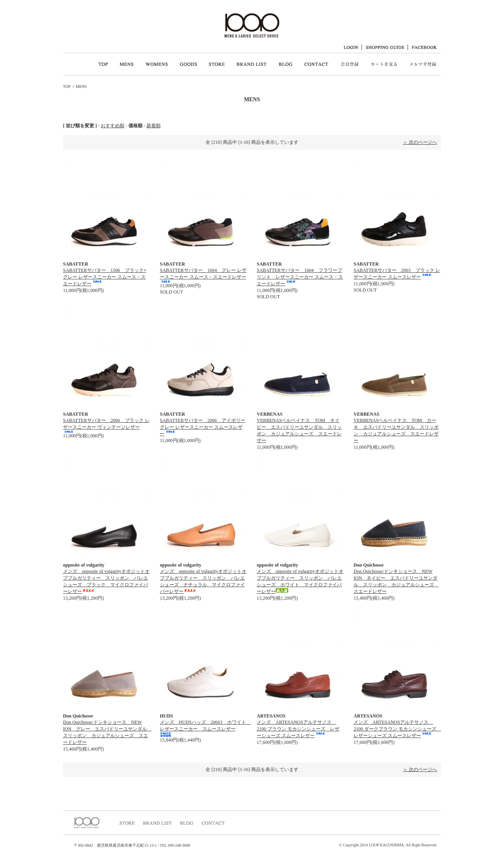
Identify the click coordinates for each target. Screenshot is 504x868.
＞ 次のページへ (420, 142)
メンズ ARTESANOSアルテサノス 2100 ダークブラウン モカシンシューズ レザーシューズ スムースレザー (397, 729)
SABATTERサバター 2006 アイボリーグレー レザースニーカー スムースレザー (203, 427)
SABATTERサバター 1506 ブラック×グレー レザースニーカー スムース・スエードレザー (105, 277)
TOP (67, 86)
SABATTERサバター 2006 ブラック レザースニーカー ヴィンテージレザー (106, 425)
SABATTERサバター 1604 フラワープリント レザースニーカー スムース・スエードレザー (300, 277)
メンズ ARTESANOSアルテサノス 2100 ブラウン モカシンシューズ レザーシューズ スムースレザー (298, 729)
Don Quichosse (369, 565)
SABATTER (76, 264)
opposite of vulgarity (84, 565)
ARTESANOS (271, 716)
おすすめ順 (113, 126)
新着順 (154, 126)
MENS (81, 86)
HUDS (166, 716)
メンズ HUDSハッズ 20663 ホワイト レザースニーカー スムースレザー (205, 728)
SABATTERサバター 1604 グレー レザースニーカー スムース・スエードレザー (203, 275)
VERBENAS (270, 414)
